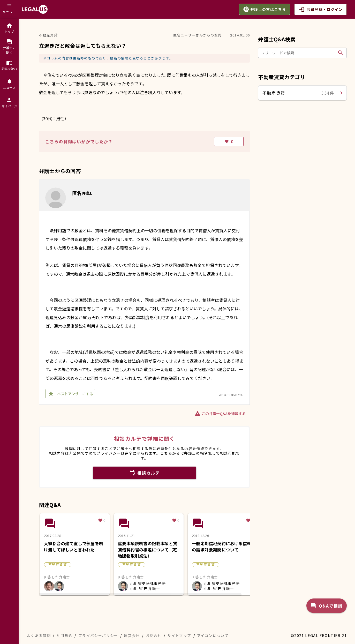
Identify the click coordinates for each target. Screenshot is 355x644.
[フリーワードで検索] (299, 53)
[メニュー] (9, 9)
